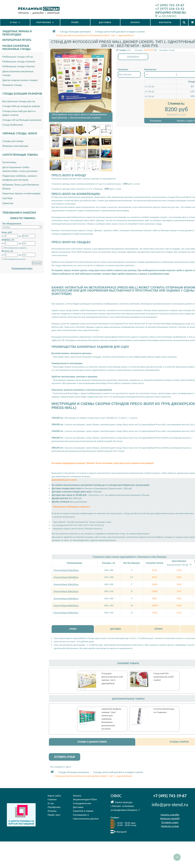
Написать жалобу (170, 818)
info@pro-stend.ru (93, 529)
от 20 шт (150, 91)
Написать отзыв (170, 826)
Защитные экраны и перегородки (21, 193)
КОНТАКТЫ (165, 22)
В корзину (156, 121)
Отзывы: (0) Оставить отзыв (155, 50)
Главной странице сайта (88, 537)
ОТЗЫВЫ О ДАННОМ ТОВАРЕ (92, 742)
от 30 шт (150, 96)
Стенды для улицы (13, 141)
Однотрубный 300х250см (66, 591)
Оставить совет (170, 822)
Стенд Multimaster (13, 125)
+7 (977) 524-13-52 (170, 9)
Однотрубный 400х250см (66, 605)
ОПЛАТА (135, 22)
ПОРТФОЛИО (45, 22)
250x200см (133, 57)
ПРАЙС (75, 22)
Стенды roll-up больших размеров (22, 120)
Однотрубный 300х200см (66, 584)
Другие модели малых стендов (20, 80)
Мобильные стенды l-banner (19, 66)
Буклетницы (9, 162)
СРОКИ (73, 629)
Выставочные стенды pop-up (19, 101)
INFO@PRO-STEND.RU (171, 12)
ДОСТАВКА (105, 22)
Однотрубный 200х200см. (66, 570)
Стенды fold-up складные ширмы (21, 106)
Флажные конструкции (15, 146)
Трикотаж (8, 203)
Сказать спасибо (170, 815)
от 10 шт (150, 86)
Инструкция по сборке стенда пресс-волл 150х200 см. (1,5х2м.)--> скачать (101, 418)
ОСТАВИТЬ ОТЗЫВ (65, 757)
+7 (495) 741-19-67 (170, 5)
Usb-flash (7, 198)
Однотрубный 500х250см (66, 613)
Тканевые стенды (12, 85)
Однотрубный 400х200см (66, 598)
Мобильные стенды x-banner (19, 61)
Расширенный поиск (22, 268)
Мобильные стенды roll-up (18, 57)
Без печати (125, 74)
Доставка (78, 807)
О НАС (15, 22)
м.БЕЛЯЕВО (166, 16)
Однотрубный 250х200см (66, 577)
